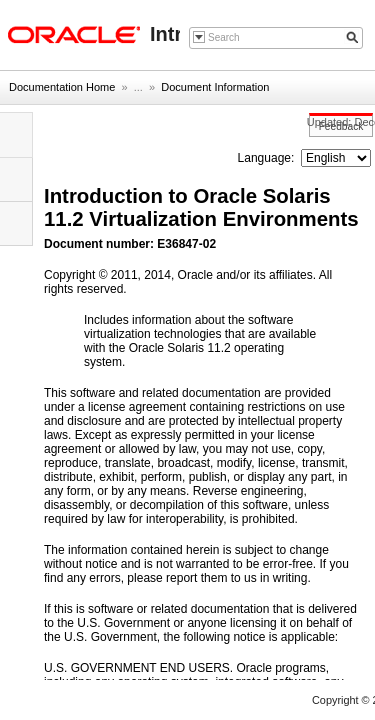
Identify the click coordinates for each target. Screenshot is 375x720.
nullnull (336, 158)
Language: (268, 158)
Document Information (215, 87)
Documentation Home (62, 87)
